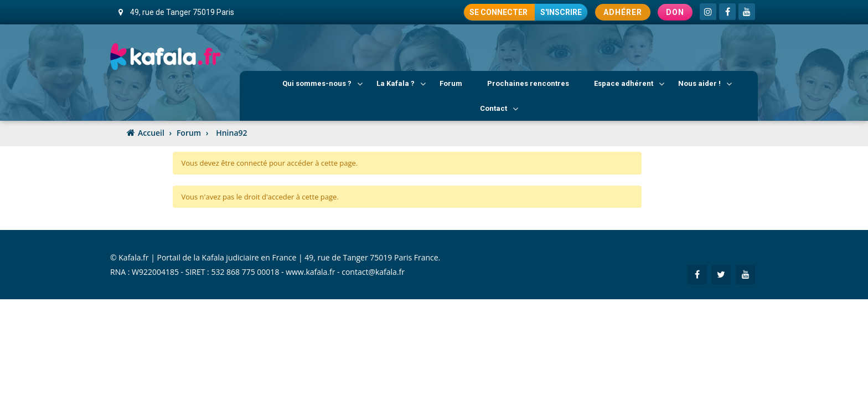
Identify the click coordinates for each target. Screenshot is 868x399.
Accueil (151, 133)
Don (675, 12)
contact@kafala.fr (373, 272)
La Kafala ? (401, 84)
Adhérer (623, 12)
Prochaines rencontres (528, 83)
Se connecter (499, 12)
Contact (499, 109)
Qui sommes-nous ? (322, 84)
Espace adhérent (629, 84)
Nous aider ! (705, 84)
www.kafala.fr (310, 272)
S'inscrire (561, 12)
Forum (451, 83)
